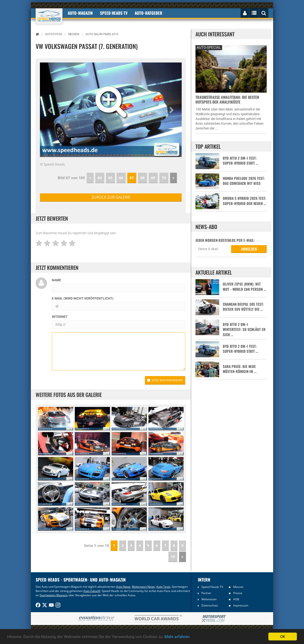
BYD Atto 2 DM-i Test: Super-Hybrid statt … (240, 161)
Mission (238, 587)
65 (110, 178)
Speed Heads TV (212, 587)
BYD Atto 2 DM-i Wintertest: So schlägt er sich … (244, 329)
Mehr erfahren (177, 637)
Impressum (241, 605)
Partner (206, 593)
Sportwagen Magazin (54, 595)
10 (173, 557)
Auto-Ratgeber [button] (148, 13)
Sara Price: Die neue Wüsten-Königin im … (240, 369)
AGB (236, 599)
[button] (51, 110)
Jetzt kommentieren (165, 380)
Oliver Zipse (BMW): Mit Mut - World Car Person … (244, 286)
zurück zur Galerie (111, 197)
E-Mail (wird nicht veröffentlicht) (83, 298)
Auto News (123, 587)
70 (164, 178)
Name (56, 280)
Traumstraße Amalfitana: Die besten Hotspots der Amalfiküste (227, 100)
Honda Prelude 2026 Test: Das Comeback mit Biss (244, 181)
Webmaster (209, 599)
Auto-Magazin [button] (80, 13)
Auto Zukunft (92, 591)
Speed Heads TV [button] (114, 13)
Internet (60, 317)
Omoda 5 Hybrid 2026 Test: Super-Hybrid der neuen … (245, 201)
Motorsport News (143, 587)
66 (121, 178)
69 (153, 178)
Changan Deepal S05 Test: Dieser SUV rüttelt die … (243, 307)
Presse (238, 593)
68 (142, 178)
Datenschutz (210, 605)
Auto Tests (163, 587)
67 (132, 178)
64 (100, 178)
